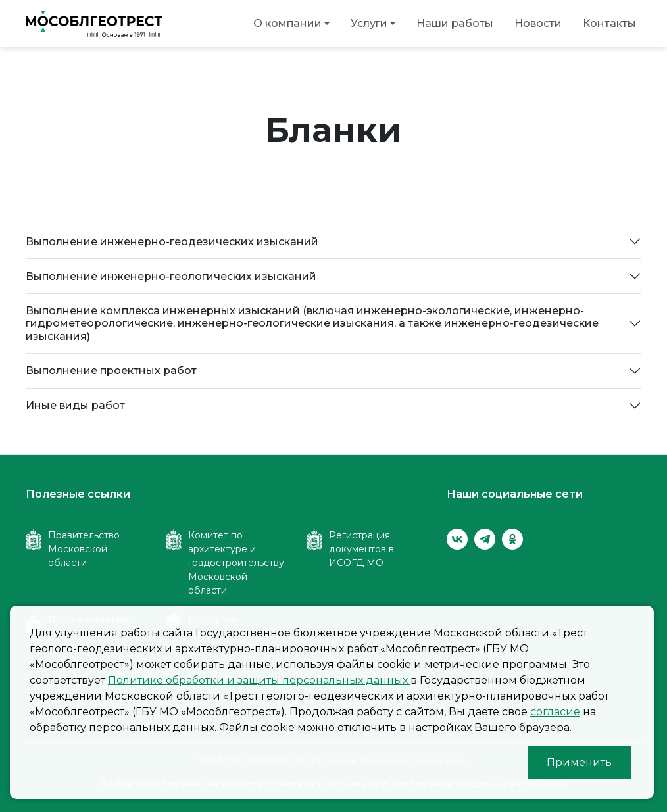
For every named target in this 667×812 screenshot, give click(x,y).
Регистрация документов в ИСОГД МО (361, 549)
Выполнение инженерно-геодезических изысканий (172, 242)
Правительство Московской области (84, 549)
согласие (555, 712)
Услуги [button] (369, 23)
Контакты (609, 23)
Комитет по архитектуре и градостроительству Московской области (236, 563)
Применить (579, 762)
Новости (538, 23)
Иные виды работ (75, 405)
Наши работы (455, 23)
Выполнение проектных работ (111, 370)
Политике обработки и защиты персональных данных (259, 680)
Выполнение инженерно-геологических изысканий (171, 276)
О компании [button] (287, 23)
